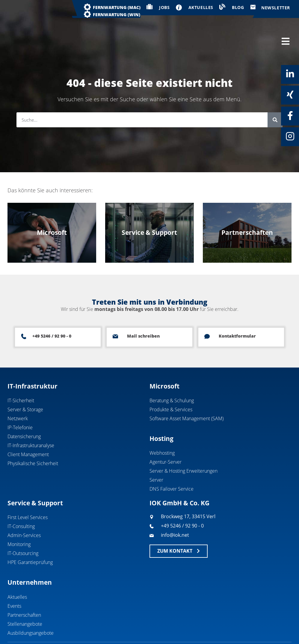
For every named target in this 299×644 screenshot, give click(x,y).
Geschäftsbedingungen (200, 628)
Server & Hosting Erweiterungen (184, 446)
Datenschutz (280, 628)
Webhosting (162, 428)
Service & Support (35, 478)
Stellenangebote (25, 598)
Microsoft (164, 361)
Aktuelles (17, 572)
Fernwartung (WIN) (117, 15)
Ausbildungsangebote (31, 607)
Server (156, 455)
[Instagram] (290, 136)
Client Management (28, 429)
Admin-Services (24, 510)
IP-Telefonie (20, 402)
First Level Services (28, 492)
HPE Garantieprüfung (30, 537)
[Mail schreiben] (115, 311)
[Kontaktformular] (207, 311)
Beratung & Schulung (172, 375)
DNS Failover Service (172, 464)
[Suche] (275, 95)
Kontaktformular (237, 311)
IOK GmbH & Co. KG (179, 478)
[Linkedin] (290, 74)
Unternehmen (30, 557)
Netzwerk (18, 393)
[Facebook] (290, 116)
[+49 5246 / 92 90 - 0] (24, 311)
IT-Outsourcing (23, 528)
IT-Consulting (21, 501)
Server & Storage (25, 384)
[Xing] (290, 95)
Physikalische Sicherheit (33, 438)
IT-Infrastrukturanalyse (31, 420)
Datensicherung (24, 411)
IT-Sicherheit (21, 375)
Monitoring (19, 519)
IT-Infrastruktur (33, 361)
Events (14, 580)
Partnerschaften (24, 589)
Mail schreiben (143, 311)
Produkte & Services (171, 384)
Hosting (161, 413)
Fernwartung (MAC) (117, 7)
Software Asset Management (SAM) (187, 393)
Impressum (246, 628)
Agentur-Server (166, 437)
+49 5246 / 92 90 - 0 (52, 311)
